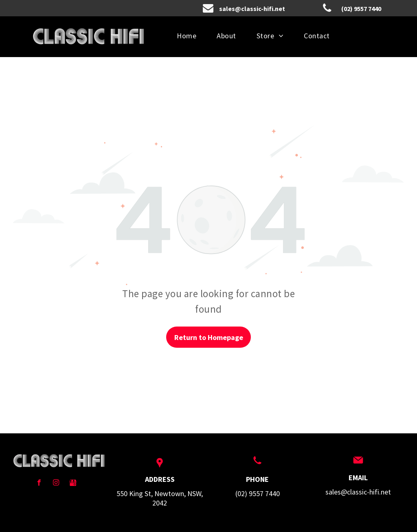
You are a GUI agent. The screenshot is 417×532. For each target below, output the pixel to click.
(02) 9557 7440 (258, 493)
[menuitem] (187, 36)
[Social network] (73, 483)
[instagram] (56, 483)
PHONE (257, 479)
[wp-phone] (257, 465)
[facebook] (39, 483)
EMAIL (358, 478)
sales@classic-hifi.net (358, 492)
